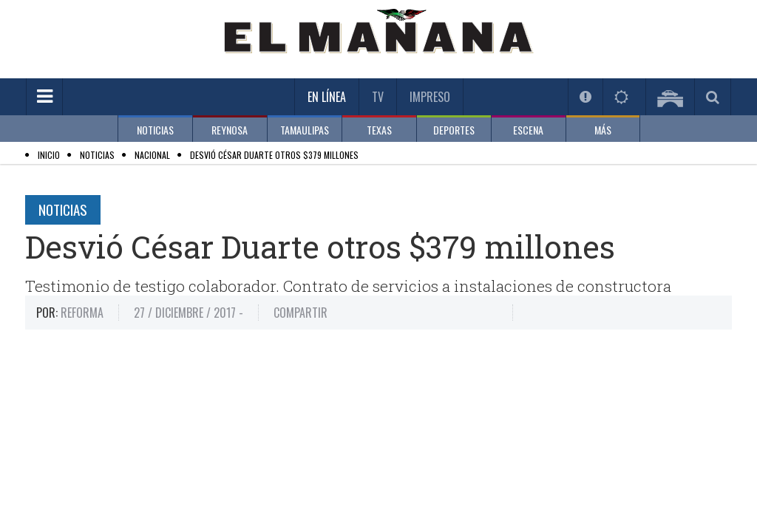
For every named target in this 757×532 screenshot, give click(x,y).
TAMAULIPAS (305, 130)
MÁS (603, 130)
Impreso (430, 97)
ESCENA (528, 130)
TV (378, 97)
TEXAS (379, 130)
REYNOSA (230, 130)
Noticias (63, 209)
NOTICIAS (155, 130)
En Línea (327, 97)
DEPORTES (454, 130)
